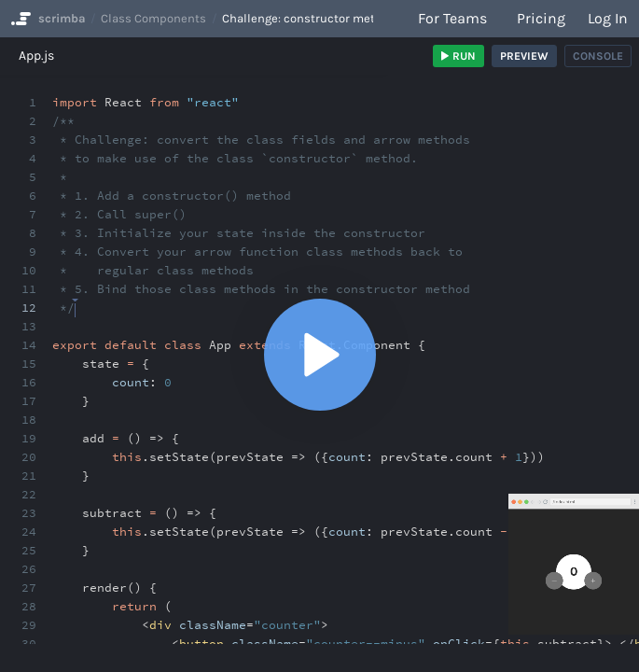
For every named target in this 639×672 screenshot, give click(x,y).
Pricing (541, 18)
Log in (608, 18)
